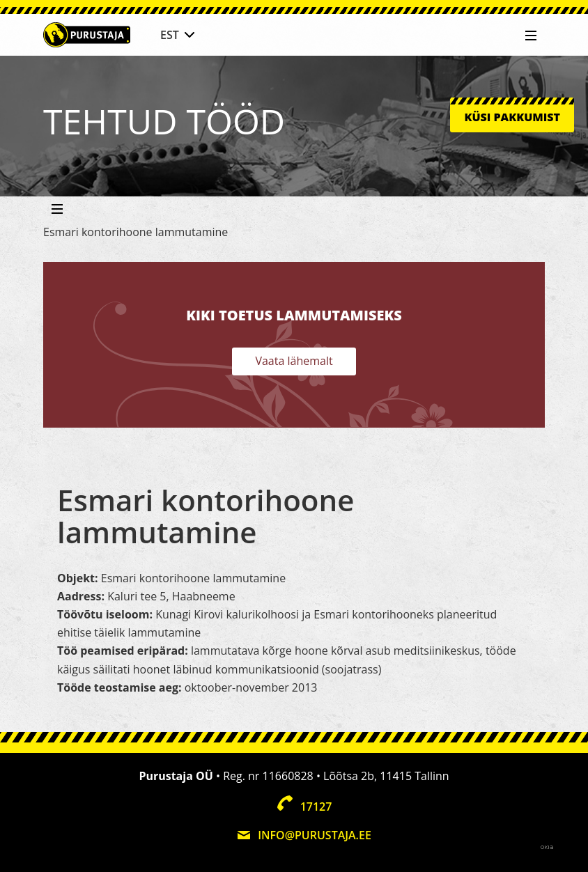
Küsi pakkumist (512, 117)
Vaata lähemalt (294, 361)
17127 (316, 807)
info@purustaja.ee (315, 835)
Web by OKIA (547, 847)
